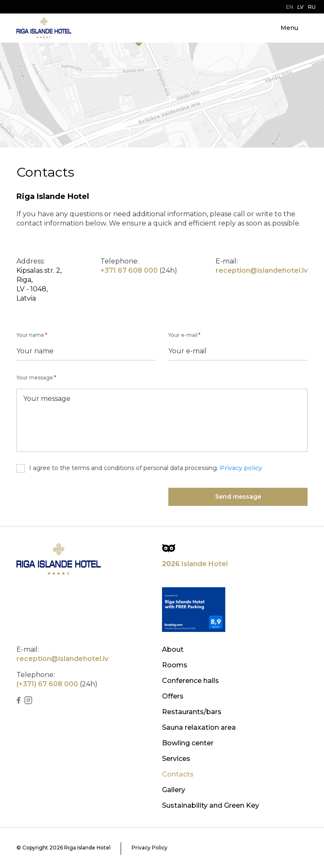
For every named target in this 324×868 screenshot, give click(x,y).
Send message (238, 497)
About (173, 649)
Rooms (175, 665)
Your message (35, 378)
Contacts (178, 774)
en (290, 7)
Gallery (174, 790)
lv (301, 7)
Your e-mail (183, 335)
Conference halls (190, 681)
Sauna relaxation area (199, 727)
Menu (289, 28)
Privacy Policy (150, 848)
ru (312, 7)
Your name (30, 335)
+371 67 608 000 (129, 270)
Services (176, 759)
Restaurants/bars (192, 712)
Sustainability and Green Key (211, 805)
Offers (173, 696)
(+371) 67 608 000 (47, 684)
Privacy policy (241, 468)
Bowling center (188, 743)
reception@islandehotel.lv (262, 270)
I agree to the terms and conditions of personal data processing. (139, 468)
